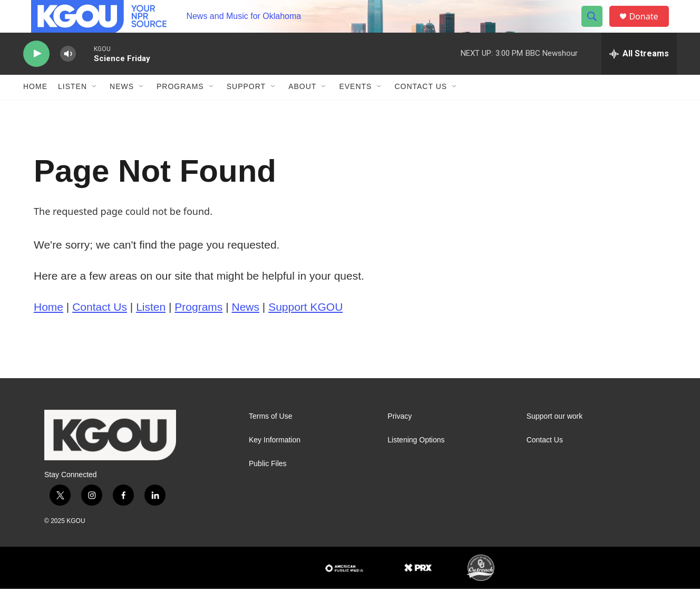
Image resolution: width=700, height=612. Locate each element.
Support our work (555, 439)
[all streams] (639, 76)
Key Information (275, 463)
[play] (36, 77)
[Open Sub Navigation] (95, 110)
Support (246, 110)
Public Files (268, 486)
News (122, 110)
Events (355, 110)
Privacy (400, 439)
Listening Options (416, 463)
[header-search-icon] (597, 28)
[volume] (68, 77)
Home (35, 110)
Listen (72, 110)
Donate (650, 28)
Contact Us (421, 110)
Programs (180, 110)
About (302, 110)
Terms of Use (270, 439)
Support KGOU (305, 329)
